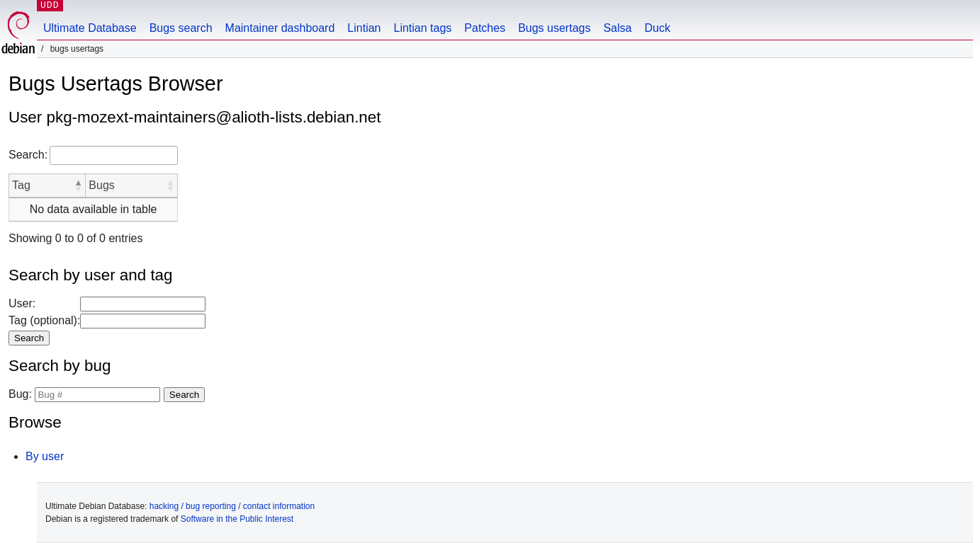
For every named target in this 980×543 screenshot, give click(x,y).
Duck (657, 28)
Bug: (20, 394)
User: (22, 303)
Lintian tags (422, 28)
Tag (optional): (44, 320)
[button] (78, 185)
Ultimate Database (90, 28)
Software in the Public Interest (237, 519)
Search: (28, 155)
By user (45, 456)
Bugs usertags (554, 28)
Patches (485, 28)
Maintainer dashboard (280, 28)
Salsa (617, 28)
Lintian (364, 28)
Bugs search (181, 28)
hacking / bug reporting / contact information (232, 506)
